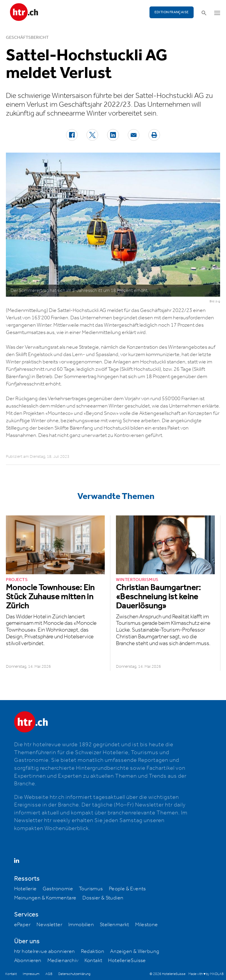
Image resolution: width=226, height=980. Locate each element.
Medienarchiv (63, 961)
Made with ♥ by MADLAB (206, 974)
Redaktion (93, 951)
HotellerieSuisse (127, 961)
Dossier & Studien (103, 898)
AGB (49, 974)
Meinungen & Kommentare (45, 898)
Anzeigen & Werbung (135, 951)
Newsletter (49, 925)
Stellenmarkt (114, 925)
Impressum (31, 974)
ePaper (22, 925)
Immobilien (81, 925)
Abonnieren (28, 961)
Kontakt (93, 961)
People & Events (127, 889)
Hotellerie (25, 889)
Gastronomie (58, 889)
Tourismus (91, 889)
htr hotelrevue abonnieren (45, 951)
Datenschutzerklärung (74, 974)
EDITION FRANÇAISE (172, 12)
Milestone (147, 925)
